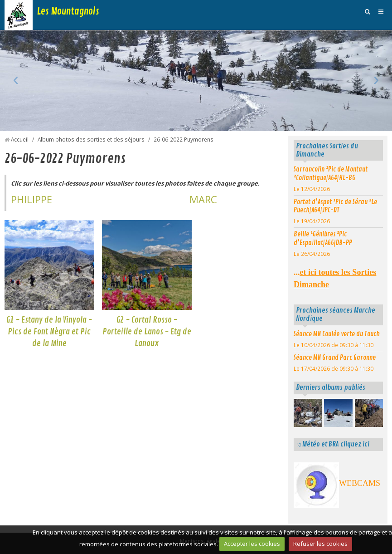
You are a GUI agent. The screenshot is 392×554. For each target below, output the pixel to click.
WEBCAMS (360, 483)
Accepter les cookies (252, 544)
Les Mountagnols (68, 11)
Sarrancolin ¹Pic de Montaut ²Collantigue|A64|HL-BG (331, 174)
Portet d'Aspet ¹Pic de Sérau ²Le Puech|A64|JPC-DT (335, 206)
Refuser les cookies (320, 544)
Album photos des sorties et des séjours (91, 139)
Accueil (20, 139)
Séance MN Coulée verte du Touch (337, 334)
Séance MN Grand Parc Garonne (335, 358)
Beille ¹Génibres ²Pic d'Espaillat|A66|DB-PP (323, 238)
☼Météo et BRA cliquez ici (333, 444)
